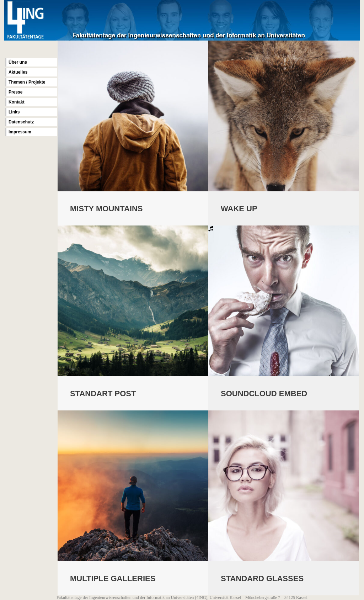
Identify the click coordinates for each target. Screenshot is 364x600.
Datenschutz (21, 122)
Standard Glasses (262, 580)
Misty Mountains (106, 209)
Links (14, 112)
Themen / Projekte (27, 82)
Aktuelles (18, 72)
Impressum (20, 132)
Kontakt (17, 102)
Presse (15, 92)
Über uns (18, 62)
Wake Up (239, 209)
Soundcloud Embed (264, 394)
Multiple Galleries (113, 580)
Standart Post (103, 394)
